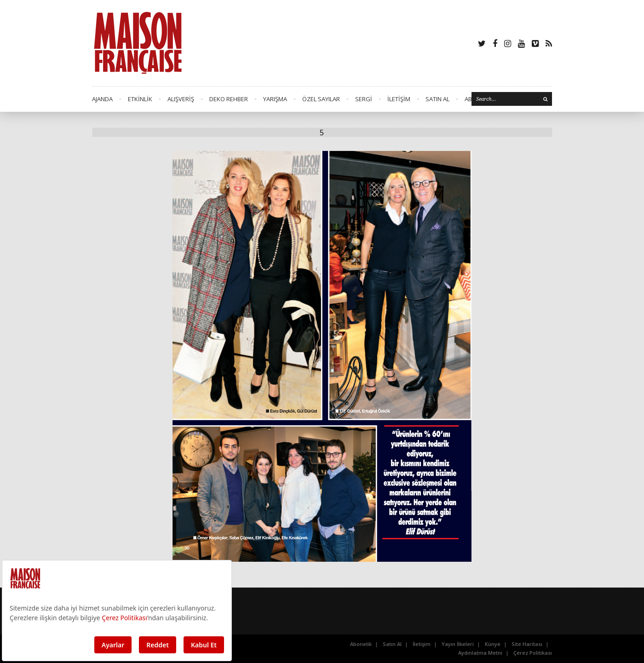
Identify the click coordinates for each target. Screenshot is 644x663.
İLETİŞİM (399, 99)
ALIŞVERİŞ (181, 99)
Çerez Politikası (533, 653)
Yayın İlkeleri (458, 644)
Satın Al (392, 644)
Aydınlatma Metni (480, 653)
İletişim (422, 644)
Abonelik (361, 644)
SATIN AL (437, 99)
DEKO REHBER (229, 99)
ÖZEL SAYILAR (321, 99)
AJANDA (102, 99)
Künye (493, 644)
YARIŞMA (275, 99)
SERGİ (364, 99)
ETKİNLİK (140, 99)
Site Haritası (527, 644)
